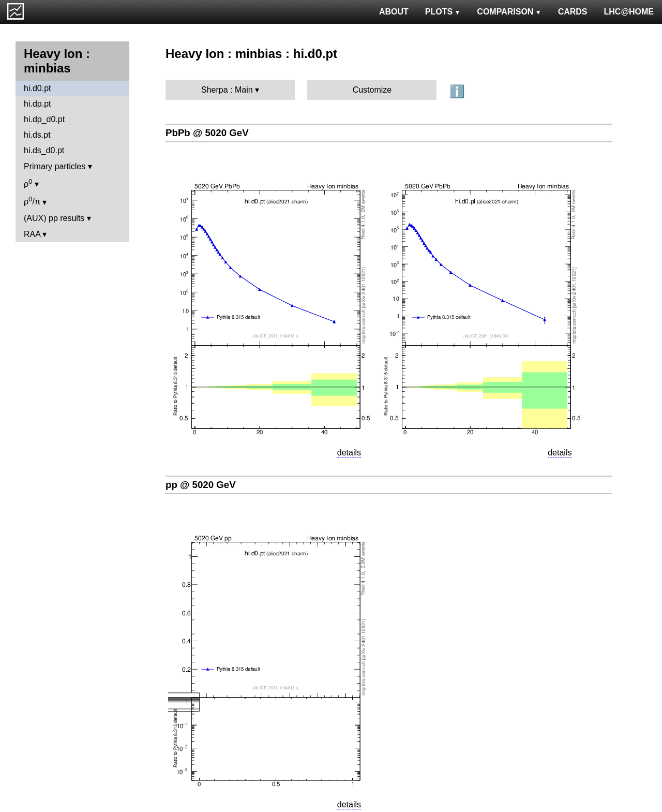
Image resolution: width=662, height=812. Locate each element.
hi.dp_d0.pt (44, 119)
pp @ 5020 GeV (201, 485)
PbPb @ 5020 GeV (207, 133)
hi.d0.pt (37, 88)
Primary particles (55, 166)
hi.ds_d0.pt (44, 150)
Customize (372, 90)
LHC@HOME (629, 12)
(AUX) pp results (54, 218)
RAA (32, 234)
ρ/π (32, 201)
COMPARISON (509, 12)
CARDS (573, 12)
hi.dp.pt (37, 104)
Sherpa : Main (227, 90)
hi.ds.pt (37, 135)
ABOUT (394, 12)
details (349, 453)
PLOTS (443, 12)
